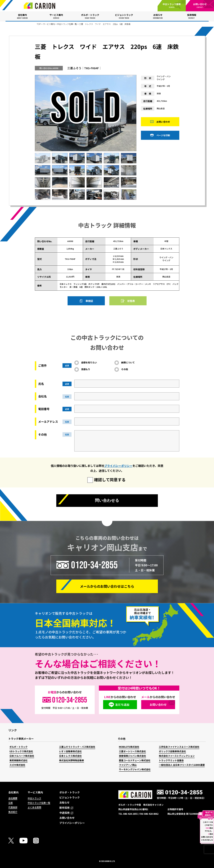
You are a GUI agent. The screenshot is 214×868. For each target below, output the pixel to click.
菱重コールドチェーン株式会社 (135, 760)
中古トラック (34, 798)
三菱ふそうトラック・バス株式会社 (77, 747)
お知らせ (64, 802)
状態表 (131, 301)
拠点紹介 (13, 812)
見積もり (86, 369)
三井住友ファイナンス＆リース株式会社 (179, 747)
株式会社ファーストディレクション (177, 756)
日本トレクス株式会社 (70, 756)
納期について (128, 362)
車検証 (89, 301)
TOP (39, 24)
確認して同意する (110, 480)
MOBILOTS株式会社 (129, 747)
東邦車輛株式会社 (18, 760)
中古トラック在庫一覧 (67, 24)
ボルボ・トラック (18, 747)
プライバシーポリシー (118, 466)
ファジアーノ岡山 (128, 765)
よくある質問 (34, 807)
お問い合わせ (163, 123)
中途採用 (66, 813)
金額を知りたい (89, 362)
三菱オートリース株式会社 (132, 751)
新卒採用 (66, 808)
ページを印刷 (163, 136)
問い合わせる (107, 501)
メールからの (107, 586)
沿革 (11, 803)
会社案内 (13, 792)
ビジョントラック (70, 797)
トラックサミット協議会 (171, 760)
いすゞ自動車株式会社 (70, 751)
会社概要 (13, 798)
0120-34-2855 (94, 565)
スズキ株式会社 (17, 765)
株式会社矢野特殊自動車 (72, 760)
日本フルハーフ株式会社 (22, 756)
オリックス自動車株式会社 (172, 751)
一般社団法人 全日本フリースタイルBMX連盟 (182, 765)
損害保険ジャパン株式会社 (132, 756)
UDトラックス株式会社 (21, 751)
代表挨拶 (13, 807)
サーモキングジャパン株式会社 (135, 769)
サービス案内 (49, 24)
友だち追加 (122, 705)
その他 (125, 369)
